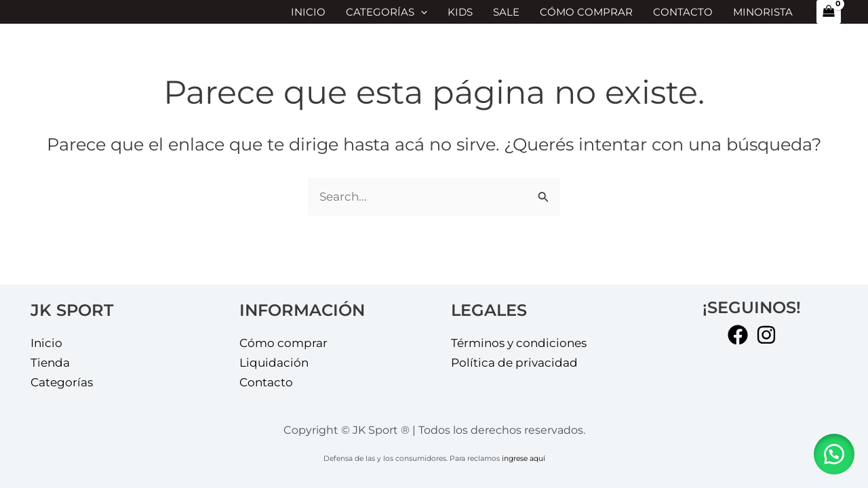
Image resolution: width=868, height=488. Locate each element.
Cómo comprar (586, 12)
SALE (506, 12)
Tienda (50, 363)
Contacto (683, 12)
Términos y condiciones (519, 343)
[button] (834, 454)
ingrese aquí (524, 459)
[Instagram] (766, 335)
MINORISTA (763, 12)
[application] (421, 12)
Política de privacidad (514, 363)
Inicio (308, 12)
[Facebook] (738, 335)
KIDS (460, 12)
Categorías (387, 12)
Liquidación (274, 363)
